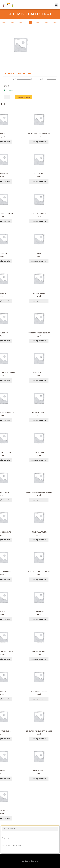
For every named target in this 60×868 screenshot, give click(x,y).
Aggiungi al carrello (24, 97)
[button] (56, 3)
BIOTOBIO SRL (52, 79)
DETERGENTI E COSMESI (24, 79)
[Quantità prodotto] (7, 97)
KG (41, 79)
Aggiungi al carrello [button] (39, 142)
